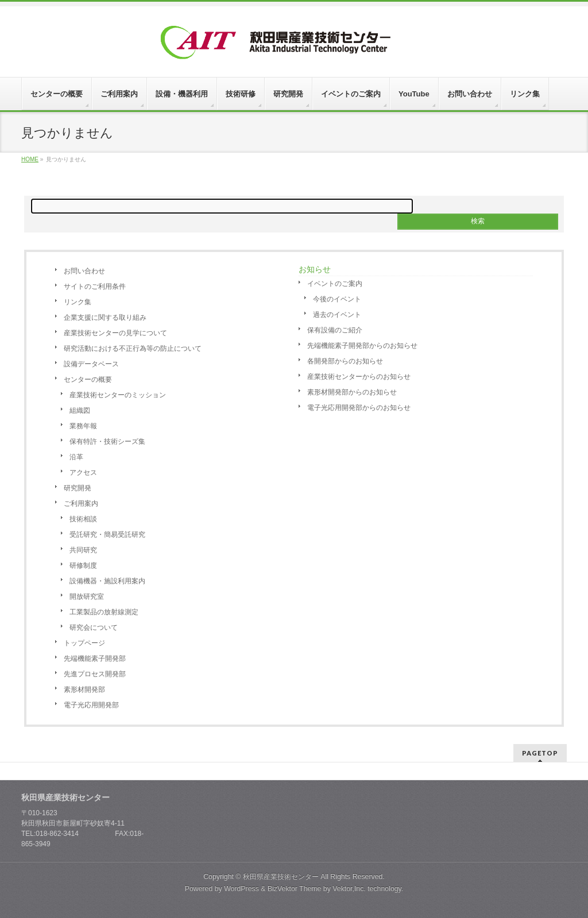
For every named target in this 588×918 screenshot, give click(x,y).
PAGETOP (540, 753)
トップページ (84, 643)
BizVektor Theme (295, 889)
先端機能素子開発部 (95, 659)
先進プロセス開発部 (95, 674)
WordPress (241, 889)
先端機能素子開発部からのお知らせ (362, 346)
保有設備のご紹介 (335, 330)
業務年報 (83, 426)
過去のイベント (337, 315)
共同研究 (83, 550)
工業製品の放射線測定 (104, 612)
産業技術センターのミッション (118, 395)
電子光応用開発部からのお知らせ (359, 408)
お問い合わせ (84, 271)
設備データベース (91, 364)
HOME (30, 159)
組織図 (80, 410)
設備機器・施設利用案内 (107, 581)
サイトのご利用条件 (95, 286)
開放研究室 (87, 596)
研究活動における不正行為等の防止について (133, 348)
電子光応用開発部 (91, 705)
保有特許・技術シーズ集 (107, 441)
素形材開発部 (84, 690)
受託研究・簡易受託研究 (107, 534)
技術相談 (83, 519)
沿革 (76, 457)
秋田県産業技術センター (281, 877)
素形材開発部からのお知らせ (352, 392)
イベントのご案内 (335, 284)
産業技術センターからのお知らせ (359, 377)
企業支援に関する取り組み (105, 317)
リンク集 (78, 302)
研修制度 (83, 565)
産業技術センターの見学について (115, 333)
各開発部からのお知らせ (345, 361)
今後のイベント (337, 299)
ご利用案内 (81, 503)
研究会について (94, 628)
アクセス (83, 472)
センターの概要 (88, 379)
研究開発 (78, 488)
